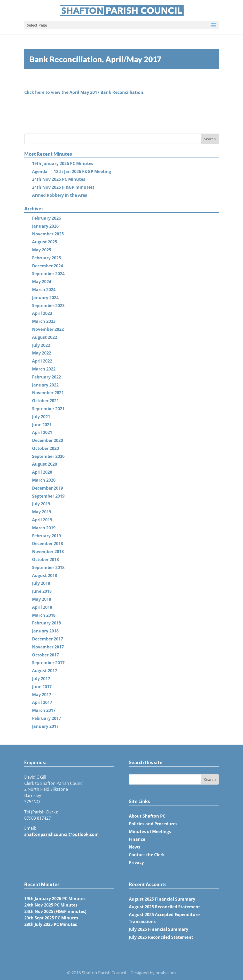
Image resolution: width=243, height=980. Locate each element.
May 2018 (42, 599)
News (135, 847)
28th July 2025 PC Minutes (51, 924)
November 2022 (48, 329)
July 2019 (41, 504)
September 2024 (48, 274)
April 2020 (42, 472)
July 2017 (41, 679)
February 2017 (46, 718)
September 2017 (48, 663)
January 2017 (45, 726)
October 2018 (45, 559)
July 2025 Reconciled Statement (161, 937)
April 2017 (42, 702)
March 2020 (44, 480)
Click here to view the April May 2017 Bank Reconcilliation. (84, 92)
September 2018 (48, 567)
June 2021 (42, 425)
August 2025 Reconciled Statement (164, 907)
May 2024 (42, 282)
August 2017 (45, 671)
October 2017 (45, 655)
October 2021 (45, 401)
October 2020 (45, 448)
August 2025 (45, 242)
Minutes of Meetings (150, 831)
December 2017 (48, 639)
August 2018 (45, 575)
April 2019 (42, 520)
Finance (137, 839)
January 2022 (45, 385)
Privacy (136, 862)
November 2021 (48, 393)
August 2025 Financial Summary (162, 899)
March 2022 (44, 369)
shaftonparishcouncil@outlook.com (61, 834)
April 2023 (42, 313)
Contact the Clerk (147, 855)
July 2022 (41, 345)
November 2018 (48, 551)
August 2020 (45, 464)
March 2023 (44, 321)
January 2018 (45, 631)
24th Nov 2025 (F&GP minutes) (63, 187)
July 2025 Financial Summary (159, 929)
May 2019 (42, 512)
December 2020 (48, 440)
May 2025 (42, 250)
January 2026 (45, 226)
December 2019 (48, 488)
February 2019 (46, 536)
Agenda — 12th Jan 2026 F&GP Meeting (72, 171)
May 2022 (42, 353)
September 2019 (48, 496)
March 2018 (44, 615)
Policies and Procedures (153, 824)
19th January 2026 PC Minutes (63, 163)
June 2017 (42, 687)
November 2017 (48, 647)
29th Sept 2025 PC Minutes (51, 918)
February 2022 (46, 377)
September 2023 (48, 306)
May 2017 (42, 695)
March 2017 (44, 710)
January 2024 (45, 298)
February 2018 (46, 623)
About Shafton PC (147, 816)
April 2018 (42, 607)
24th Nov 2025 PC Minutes (59, 179)
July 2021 (41, 417)
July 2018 (41, 583)
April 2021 (42, 432)
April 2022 (42, 361)
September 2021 (48, 409)
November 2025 (48, 234)
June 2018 (42, 591)
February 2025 (46, 258)
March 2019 (44, 528)
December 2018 (48, 543)
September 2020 (48, 456)
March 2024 (44, 290)
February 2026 (46, 218)
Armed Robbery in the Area (60, 195)
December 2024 (48, 266)
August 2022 (45, 337)
